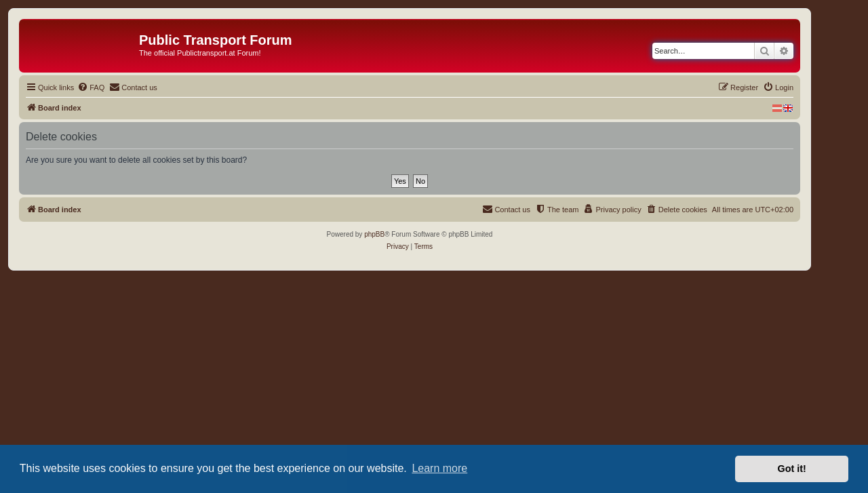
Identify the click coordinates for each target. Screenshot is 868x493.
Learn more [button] (439, 468)
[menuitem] (91, 87)
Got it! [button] (792, 469)
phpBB (374, 234)
